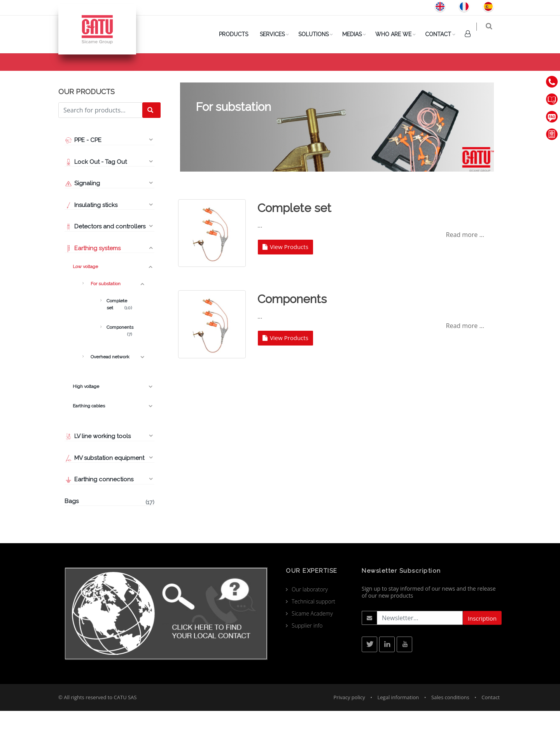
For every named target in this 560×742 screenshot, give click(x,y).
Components (119, 359)
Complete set (119, 336)
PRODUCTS (239, 34)
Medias (357, 34)
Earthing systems (93, 279)
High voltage (86, 417)
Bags (109, 533)
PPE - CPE (83, 171)
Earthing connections (99, 510)
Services (277, 34)
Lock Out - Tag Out (96, 193)
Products (408, 75)
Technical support (313, 632)
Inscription (482, 649)
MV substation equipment (104, 489)
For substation (105, 315)
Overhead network (109, 388)
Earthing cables (88, 437)
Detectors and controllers (105, 258)
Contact (443, 34)
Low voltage (445, 75)
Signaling (82, 214)
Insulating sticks (91, 236)
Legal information (398, 728)
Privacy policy (349, 728)
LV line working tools (98, 467)
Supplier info (307, 657)
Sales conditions (450, 728)
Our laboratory (310, 620)
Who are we (398, 34)
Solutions (318, 34)
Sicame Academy (312, 645)
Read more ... (465, 266)
